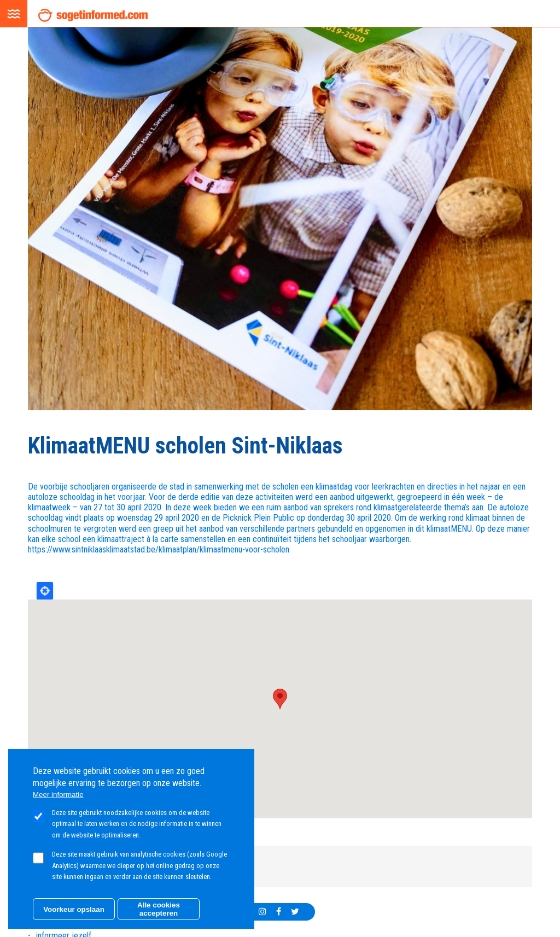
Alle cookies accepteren (159, 909)
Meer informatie (58, 795)
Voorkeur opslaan (74, 909)
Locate (45, 591)
